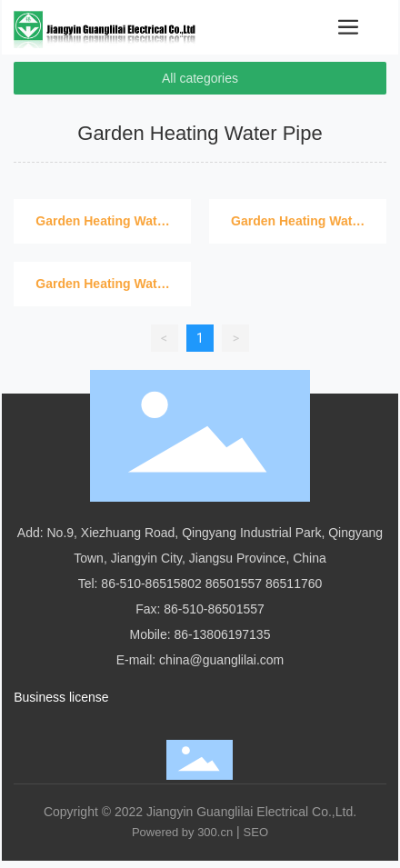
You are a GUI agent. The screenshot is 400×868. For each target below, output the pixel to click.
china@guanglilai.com (221, 660)
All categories (200, 78)
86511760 (294, 584)
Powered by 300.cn (182, 832)
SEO (256, 832)
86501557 (234, 584)
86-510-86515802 (151, 584)
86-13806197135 (223, 634)
